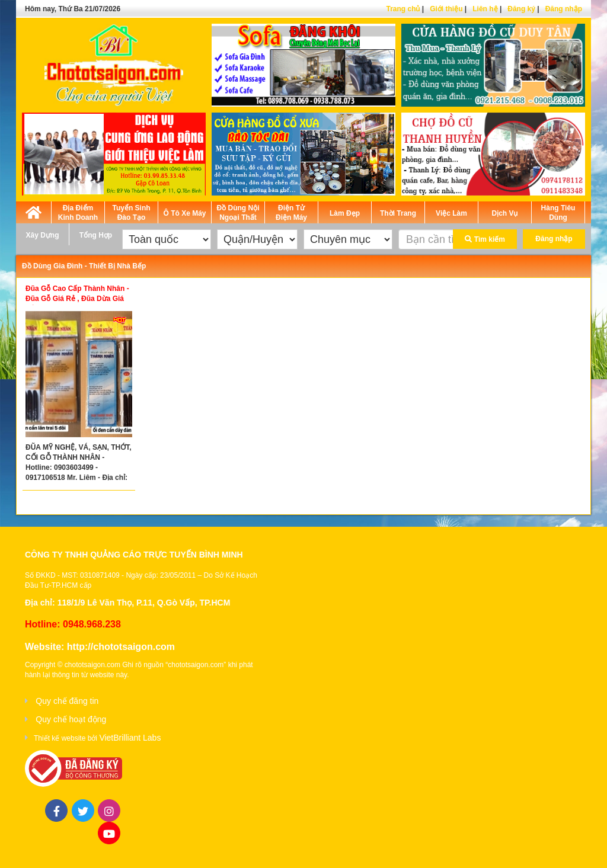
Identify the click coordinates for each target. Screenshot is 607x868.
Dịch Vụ (504, 213)
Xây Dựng (42, 235)
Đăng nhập (564, 9)
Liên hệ (485, 9)
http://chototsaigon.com (121, 647)
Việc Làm (451, 213)
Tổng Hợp (96, 235)
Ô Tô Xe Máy (184, 213)
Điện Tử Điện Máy (291, 213)
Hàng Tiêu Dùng (558, 213)
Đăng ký (521, 9)
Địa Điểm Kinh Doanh (78, 213)
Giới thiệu (446, 9)
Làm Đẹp (345, 213)
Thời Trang (398, 213)
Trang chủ (403, 9)
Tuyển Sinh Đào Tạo (131, 213)
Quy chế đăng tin (67, 701)
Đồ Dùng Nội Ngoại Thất (238, 213)
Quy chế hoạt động (71, 719)
